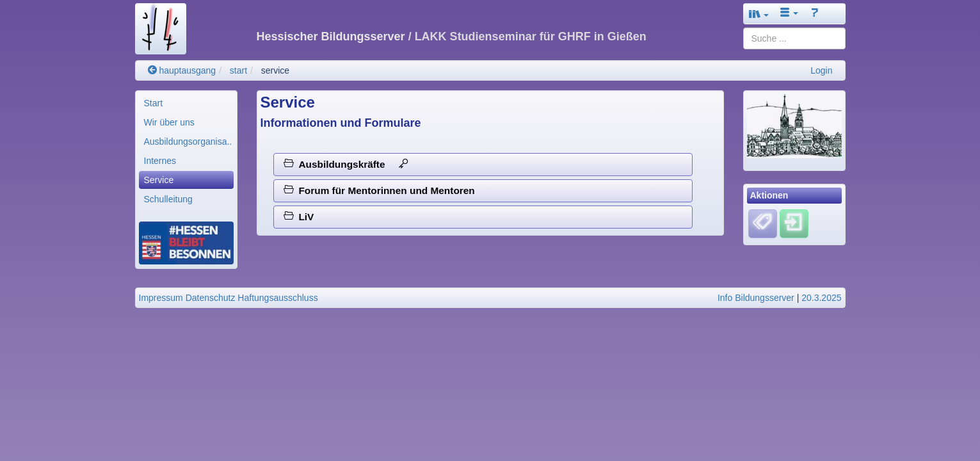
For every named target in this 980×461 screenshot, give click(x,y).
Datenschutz (211, 298)
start (238, 70)
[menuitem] (186, 103)
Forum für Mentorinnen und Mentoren (379, 190)
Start (154, 103)
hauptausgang (182, 70)
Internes (160, 161)
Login (821, 70)
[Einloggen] (794, 223)
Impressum (161, 298)
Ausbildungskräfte (346, 164)
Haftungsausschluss (277, 298)
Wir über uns (169, 122)
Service (159, 180)
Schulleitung (168, 199)
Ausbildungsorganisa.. (188, 142)
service (275, 70)
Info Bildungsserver (756, 298)
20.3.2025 (821, 298)
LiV (299, 217)
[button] (759, 14)
